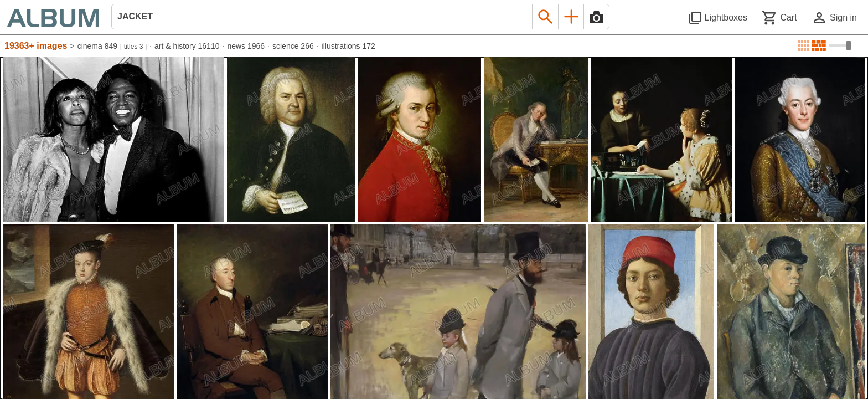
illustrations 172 (348, 46)
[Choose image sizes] (840, 45)
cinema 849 (97, 46)
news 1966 (246, 46)
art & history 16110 (187, 46)
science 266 (293, 46)
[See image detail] (113, 139)
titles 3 (134, 47)
